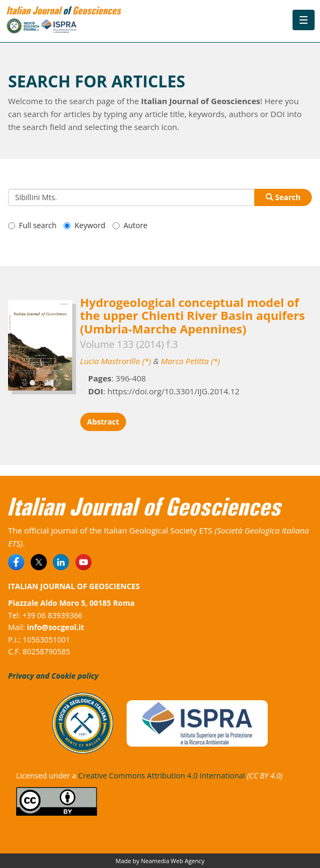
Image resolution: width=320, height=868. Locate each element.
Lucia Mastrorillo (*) (116, 361)
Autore (130, 225)
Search (283, 197)
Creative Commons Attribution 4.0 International (162, 775)
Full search (32, 225)
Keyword (84, 225)
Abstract (103, 422)
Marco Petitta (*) (190, 361)
